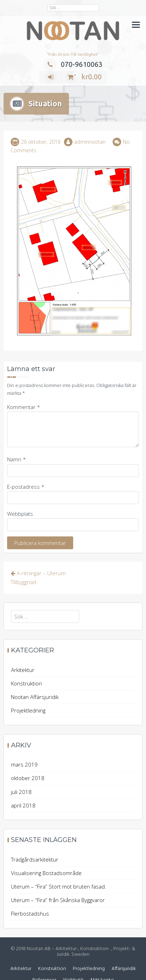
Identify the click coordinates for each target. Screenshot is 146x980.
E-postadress (26, 471)
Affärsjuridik (124, 954)
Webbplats (20, 498)
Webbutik (73, 965)
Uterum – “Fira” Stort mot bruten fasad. (59, 872)
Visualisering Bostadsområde (46, 858)
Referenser (44, 965)
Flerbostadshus (30, 899)
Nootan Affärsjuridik (35, 682)
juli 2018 (21, 777)
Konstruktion (26, 668)
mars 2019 (24, 749)
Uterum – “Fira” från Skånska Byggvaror (58, 885)
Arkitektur (23, 655)
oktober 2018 (28, 763)
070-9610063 (73, 64)
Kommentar (24, 392)
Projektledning (28, 695)
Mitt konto (102, 965)
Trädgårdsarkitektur (35, 844)
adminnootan (90, 127)
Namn (17, 444)
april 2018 (23, 790)
